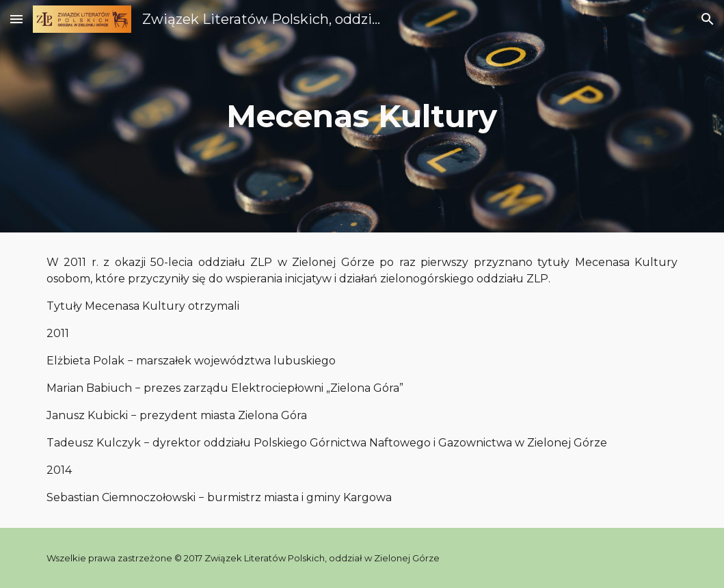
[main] (362, 117)
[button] (16, 19)
